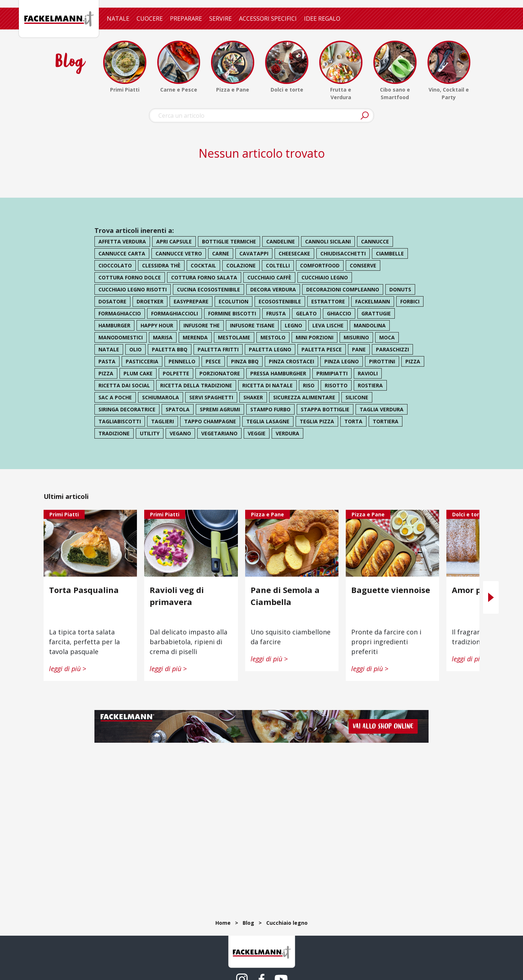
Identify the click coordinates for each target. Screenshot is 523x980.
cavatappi (254, 253)
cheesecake (294, 253)
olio (135, 349)
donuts (400, 289)
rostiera (370, 385)
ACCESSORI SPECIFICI (268, 19)
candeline (281, 241)
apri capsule (174, 241)
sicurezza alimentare (304, 397)
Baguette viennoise (391, 590)
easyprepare (191, 301)
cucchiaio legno (325, 277)
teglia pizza (317, 421)
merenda (195, 337)
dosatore (112, 301)
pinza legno (342, 361)
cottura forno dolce (130, 277)
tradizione (114, 433)
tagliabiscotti (120, 421)
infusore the (202, 325)
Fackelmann (373, 301)
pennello (182, 361)
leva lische (328, 325)
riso (309, 385)
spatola (178, 409)
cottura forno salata (204, 277)
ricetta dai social (124, 385)
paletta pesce (322, 349)
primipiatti (332, 373)
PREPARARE (186, 19)
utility (150, 433)
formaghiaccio (120, 313)
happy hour (157, 325)
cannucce (375, 241)
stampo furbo (270, 409)
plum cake (138, 373)
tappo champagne (210, 421)
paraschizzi (392, 349)
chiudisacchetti (343, 253)
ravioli (368, 373)
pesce (213, 361)
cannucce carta (122, 253)
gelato (306, 313)
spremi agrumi (220, 409)
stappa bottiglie (325, 409)
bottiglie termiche (229, 241)
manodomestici (121, 337)
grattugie (376, 313)
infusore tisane (252, 325)
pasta (107, 361)
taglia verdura (382, 409)
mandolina (370, 325)
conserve (363, 265)
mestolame (234, 337)
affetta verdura (122, 241)
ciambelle (390, 253)
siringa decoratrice (127, 409)
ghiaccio (339, 313)
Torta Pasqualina (84, 590)
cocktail (203, 265)
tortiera (386, 421)
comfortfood (320, 265)
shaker (253, 397)
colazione (241, 265)
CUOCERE (150, 19)
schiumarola (161, 397)
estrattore (328, 301)
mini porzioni (315, 337)
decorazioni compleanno (343, 289)
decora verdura (273, 289)
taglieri (163, 421)
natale (109, 349)
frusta (276, 313)
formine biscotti (232, 313)
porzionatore (220, 373)
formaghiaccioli (175, 313)
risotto (336, 385)
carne (221, 253)
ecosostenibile (280, 301)
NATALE (118, 19)
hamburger (114, 325)
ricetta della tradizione (196, 385)
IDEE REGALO (322, 19)
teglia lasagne (268, 421)
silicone (357, 397)
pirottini (382, 361)
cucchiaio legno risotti (133, 289)
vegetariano (219, 433)
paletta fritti (218, 349)
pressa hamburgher (278, 373)
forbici (410, 301)
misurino (356, 337)
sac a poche (115, 397)
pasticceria (142, 361)
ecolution (234, 301)
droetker (150, 301)
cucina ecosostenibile (208, 289)
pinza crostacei (291, 361)
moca (387, 337)
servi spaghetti (211, 397)
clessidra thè (161, 265)
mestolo (273, 337)
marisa (163, 337)
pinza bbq (245, 361)
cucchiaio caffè (269, 277)
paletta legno (270, 349)
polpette (176, 373)
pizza (413, 361)
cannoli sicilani (328, 241)
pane (359, 349)
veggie (257, 433)
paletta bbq (170, 349)
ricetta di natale (267, 385)
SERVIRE (220, 19)
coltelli (278, 265)
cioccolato (115, 265)
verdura (287, 433)
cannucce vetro (179, 253)
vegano (180, 433)
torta (353, 421)
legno (293, 325)
